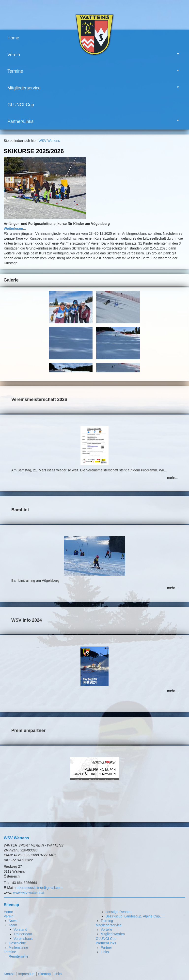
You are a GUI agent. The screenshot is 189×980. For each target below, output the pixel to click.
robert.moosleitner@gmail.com (39, 888)
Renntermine (18, 956)
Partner (106, 947)
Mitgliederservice (24, 88)
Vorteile (106, 930)
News (13, 921)
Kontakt (9, 974)
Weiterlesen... (15, 229)
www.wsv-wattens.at (29, 893)
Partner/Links (20, 121)
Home (13, 38)
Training (107, 921)
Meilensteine (18, 947)
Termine (15, 71)
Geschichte (17, 943)
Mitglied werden (113, 934)
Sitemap (44, 974)
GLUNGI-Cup (21, 105)
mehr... (172, 478)
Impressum (27, 974)
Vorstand (20, 930)
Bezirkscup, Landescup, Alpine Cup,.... (135, 916)
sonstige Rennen (118, 912)
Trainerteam (23, 934)
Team (13, 925)
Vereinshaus (23, 939)
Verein (14, 55)
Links (105, 952)
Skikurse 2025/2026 (34, 151)
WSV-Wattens (49, 141)
